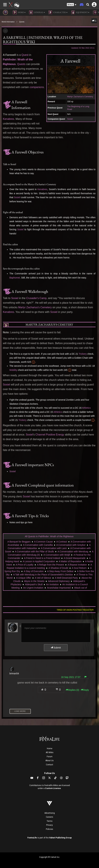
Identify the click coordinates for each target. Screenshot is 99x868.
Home (50, 749)
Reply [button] (85, 690)
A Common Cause (43, 542)
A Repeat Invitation (77, 565)
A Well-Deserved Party (66, 578)
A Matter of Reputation (70, 561)
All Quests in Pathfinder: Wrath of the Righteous (49, 536)
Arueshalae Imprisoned (59, 588)
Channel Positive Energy (50, 435)
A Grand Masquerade (74, 558)
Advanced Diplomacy (59, 581)
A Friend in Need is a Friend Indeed (42, 558)
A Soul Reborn (79, 568)
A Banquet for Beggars (19, 542)
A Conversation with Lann (54, 548)
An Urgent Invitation (33, 588)
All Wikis (50, 752)
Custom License (53, 788)
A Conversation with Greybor (71, 545)
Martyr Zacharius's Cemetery (80, 97)
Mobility (13, 370)
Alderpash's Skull (34, 584)
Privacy (49, 825)
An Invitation (52, 584)
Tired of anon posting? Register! (75, 610)
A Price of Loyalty (25, 565)
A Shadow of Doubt (58, 568)
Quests (22, 22)
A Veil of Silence (43, 578)
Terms (50, 821)
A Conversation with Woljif (57, 555)
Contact (49, 765)
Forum (50, 757)
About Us (49, 761)
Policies (49, 829)
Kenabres (9, 119)
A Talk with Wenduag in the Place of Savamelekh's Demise (43, 575)
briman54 (14, 673)
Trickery (83, 354)
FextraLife (32, 838)
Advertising (50, 813)
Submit (56, 648)
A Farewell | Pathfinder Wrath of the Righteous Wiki (43, 40)
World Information (8, 22)
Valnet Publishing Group (60, 838)
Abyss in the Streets (34, 581)
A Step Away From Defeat (60, 571)
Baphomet (15, 278)
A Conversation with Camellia (38, 545)
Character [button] (58, 13)
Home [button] (19, 13)
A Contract (62, 542)
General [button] (37, 13)
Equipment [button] (80, 13)
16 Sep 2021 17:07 (71, 677)
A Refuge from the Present (51, 565)
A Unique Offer (24, 578)
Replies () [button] (72, 690)
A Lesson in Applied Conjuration (39, 561)
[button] (72, 5)
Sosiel (70, 119)
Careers (49, 817)
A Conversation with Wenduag (73, 552)
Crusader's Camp (36, 298)
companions (37, 87)
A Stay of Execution (34, 571)
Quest (25, 55)
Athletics (86, 408)
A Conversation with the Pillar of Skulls (34, 552)
